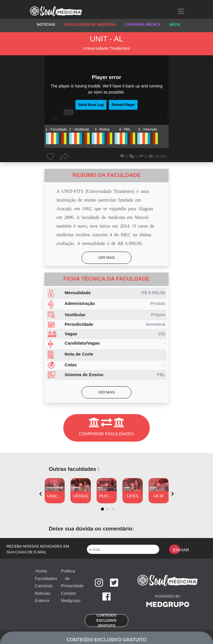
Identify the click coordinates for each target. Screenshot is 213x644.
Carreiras (44, 586)
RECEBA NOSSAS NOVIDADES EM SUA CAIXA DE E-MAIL (38, 549)
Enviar (176, 550)
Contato (69, 593)
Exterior (42, 600)
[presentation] (40, 494)
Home (41, 571)
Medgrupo (71, 600)
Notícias (43, 593)
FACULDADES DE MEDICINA (90, 24)
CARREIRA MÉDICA (143, 24)
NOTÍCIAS (46, 24)
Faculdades (46, 578)
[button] (106, 258)
